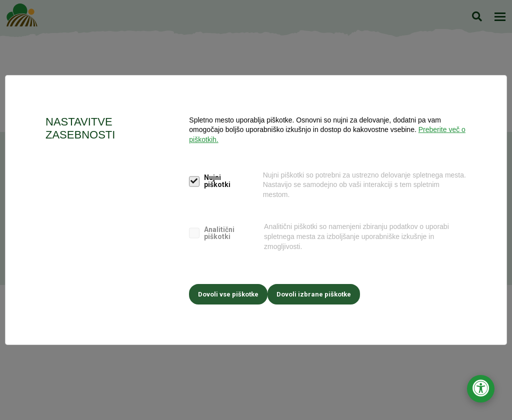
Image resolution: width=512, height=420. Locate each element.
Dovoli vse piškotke (228, 292)
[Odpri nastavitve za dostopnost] (481, 389)
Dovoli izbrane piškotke (319, 292)
